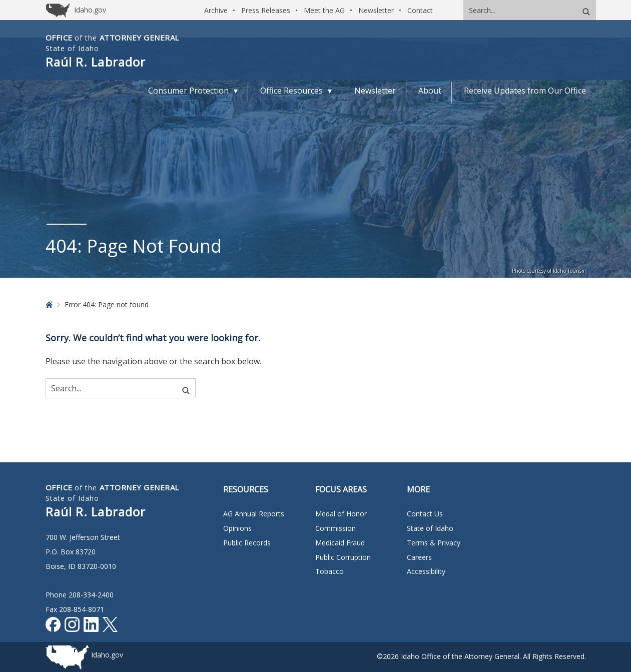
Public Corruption (343, 557)
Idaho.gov (107, 655)
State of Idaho (430, 528)
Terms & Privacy (434, 543)
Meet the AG (324, 10)
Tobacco (330, 571)
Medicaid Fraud (340, 543)
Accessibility (426, 571)
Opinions (237, 528)
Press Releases (266, 10)
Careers (419, 557)
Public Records (247, 543)
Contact (420, 10)
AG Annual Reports (254, 514)
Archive (216, 10)
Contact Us (425, 514)
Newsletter (376, 10)
